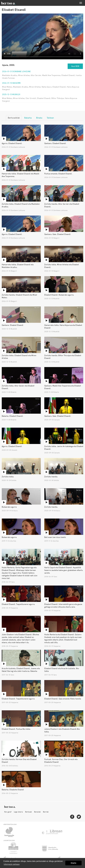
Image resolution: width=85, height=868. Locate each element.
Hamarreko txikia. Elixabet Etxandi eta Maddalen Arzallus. (18, 266)
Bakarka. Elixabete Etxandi (13, 790)
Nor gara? (8, 812)
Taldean (50, 118)
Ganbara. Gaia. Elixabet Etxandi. (58, 234)
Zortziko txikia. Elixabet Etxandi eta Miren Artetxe (19, 357)
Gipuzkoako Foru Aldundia (51, 848)
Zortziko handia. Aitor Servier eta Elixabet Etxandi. (62, 205)
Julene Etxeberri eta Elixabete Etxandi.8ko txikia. (62, 730)
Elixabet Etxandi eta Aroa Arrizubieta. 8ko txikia (62, 670)
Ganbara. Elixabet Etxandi (12, 325)
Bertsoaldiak (14, 118)
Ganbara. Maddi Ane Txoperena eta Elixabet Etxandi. (63, 387)
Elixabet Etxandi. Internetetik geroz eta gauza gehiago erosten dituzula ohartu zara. (63, 606)
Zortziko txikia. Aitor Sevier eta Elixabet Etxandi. (18, 387)
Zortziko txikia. (8, 477)
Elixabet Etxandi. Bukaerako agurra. (59, 295)
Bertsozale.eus (11, 832)
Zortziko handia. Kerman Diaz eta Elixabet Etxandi (19, 761)
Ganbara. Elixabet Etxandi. (55, 143)
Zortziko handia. (51, 477)
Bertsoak (28, 812)
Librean (52, 832)
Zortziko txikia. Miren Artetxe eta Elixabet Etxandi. (62, 266)
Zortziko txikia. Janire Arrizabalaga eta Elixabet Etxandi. (64, 448)
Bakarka (28, 118)
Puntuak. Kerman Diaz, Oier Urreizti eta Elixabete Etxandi (61, 761)
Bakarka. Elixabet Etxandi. (13, 416)
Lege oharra (18, 812)
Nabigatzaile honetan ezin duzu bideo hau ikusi (42, 36)
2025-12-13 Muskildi (11, 94)
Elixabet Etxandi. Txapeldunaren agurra (18, 699)
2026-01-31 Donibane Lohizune (16, 71)
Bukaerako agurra (9, 507)
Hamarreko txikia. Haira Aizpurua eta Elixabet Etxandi (63, 327)
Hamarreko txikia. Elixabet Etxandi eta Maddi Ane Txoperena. (20, 175)
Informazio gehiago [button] (12, 864)
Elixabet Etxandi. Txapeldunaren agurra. (18, 604)
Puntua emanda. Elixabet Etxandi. (58, 174)
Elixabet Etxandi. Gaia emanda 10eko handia (63, 699)
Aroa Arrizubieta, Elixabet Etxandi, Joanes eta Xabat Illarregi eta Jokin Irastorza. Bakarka (21, 670)
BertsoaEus (12, 3)
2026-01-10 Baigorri (11, 83)
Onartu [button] (74, 863)
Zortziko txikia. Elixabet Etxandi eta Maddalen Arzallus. (21, 205)
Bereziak (37, 812)
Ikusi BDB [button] (75, 66)
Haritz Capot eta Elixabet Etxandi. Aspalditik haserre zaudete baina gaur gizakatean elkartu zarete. (64, 570)
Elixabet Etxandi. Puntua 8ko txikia (16, 729)
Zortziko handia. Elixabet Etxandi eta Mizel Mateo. (19, 296)
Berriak (46, 812)
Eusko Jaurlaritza (13, 848)
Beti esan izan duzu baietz (55, 537)
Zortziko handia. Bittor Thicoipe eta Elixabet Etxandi (63, 357)
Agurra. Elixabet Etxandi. (12, 143)
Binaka (39, 118)
